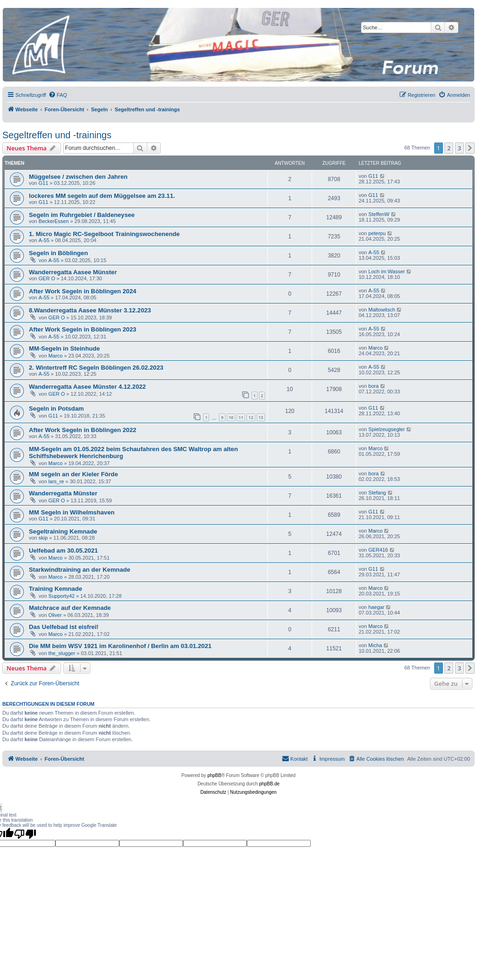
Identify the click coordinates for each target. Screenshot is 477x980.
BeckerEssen (54, 221)
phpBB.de (269, 784)
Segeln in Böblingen (58, 253)
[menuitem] (58, 95)
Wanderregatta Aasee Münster (73, 272)
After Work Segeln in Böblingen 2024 (83, 291)
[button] (470, 148)
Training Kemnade (55, 589)
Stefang (377, 493)
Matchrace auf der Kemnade (70, 608)
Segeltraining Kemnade (63, 531)
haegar (376, 607)
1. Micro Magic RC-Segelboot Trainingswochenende (104, 234)
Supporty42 (61, 596)
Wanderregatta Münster (63, 493)
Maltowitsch (382, 310)
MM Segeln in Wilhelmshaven (72, 512)
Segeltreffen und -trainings (57, 135)
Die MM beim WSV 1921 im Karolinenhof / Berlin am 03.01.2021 (120, 646)
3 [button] (460, 148)
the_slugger (62, 653)
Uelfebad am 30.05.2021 (63, 551)
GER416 (378, 550)
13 (261, 417)
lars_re (56, 481)
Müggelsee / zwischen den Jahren (78, 177)
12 (251, 417)
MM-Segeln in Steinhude (64, 348)
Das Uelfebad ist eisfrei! (64, 627)
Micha (375, 645)
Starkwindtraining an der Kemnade (80, 570)
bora (374, 386)
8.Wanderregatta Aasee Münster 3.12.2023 (90, 310)
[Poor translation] (25, 834)
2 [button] (449, 148)
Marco (56, 356)
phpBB (214, 775)
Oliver (55, 615)
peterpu (377, 233)
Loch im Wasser (387, 271)
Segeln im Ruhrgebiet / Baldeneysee (82, 215)
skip (43, 538)
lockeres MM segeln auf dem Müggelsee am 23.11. (102, 196)
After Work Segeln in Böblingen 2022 (83, 430)
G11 (44, 183)
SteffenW (379, 214)
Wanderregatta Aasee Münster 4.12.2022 (87, 387)
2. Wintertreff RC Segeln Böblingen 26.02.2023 (96, 368)
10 (231, 417)
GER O (47, 278)
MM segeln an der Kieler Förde (73, 474)
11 (241, 417)
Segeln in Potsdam (56, 409)
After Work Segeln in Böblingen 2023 (83, 329)
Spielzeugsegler (387, 429)
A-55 (44, 240)
